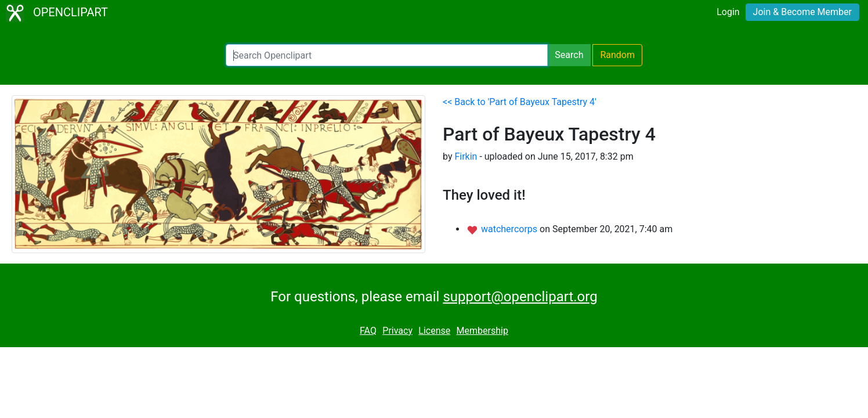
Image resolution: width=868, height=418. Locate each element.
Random (617, 55)
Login (728, 12)
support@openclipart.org (520, 297)
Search (569, 55)
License (434, 331)
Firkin (466, 156)
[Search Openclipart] (387, 55)
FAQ (368, 331)
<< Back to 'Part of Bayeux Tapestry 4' (520, 102)
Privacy (397, 331)
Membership (482, 331)
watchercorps (510, 229)
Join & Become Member (802, 12)
